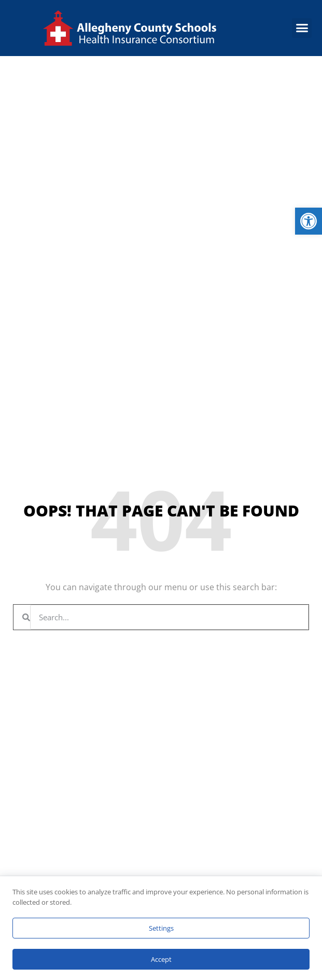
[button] (302, 28)
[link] (309, 221)
